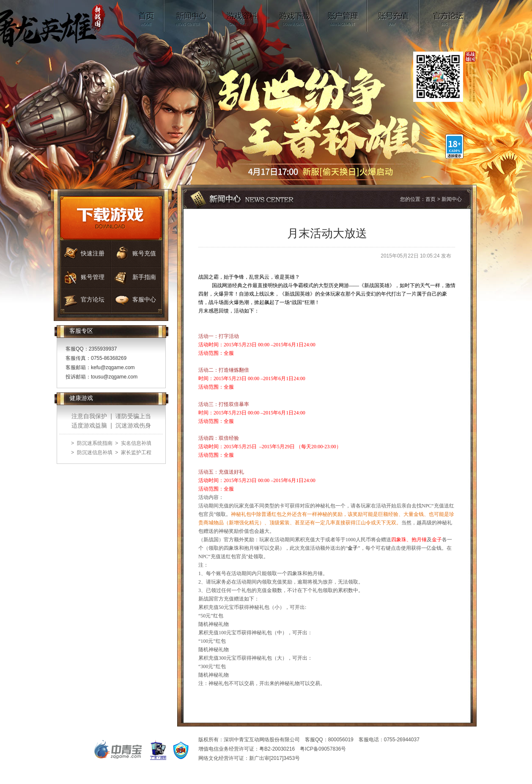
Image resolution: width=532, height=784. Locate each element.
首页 (147, 16)
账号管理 (343, 16)
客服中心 (144, 300)
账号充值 (394, 16)
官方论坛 (448, 16)
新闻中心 (189, 16)
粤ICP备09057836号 (323, 749)
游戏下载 (293, 16)
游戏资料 (241, 16)
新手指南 (144, 277)
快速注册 (93, 254)
